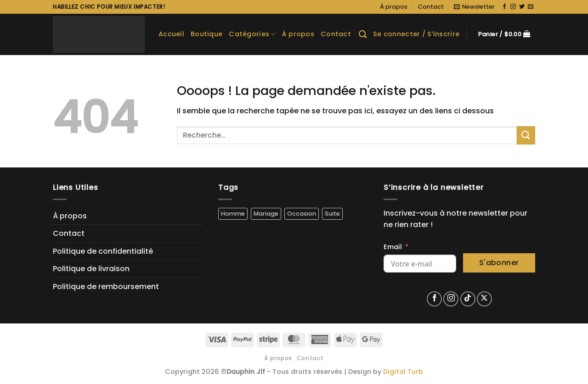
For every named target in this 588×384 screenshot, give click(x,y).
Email (393, 247)
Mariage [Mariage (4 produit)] (266, 214)
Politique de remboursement (106, 287)
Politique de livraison (91, 269)
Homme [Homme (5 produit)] (233, 214)
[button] (474, 7)
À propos (394, 7)
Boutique (206, 34)
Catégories (252, 34)
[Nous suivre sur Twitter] (522, 7)
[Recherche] (363, 35)
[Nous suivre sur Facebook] (504, 7)
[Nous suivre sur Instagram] (513, 7)
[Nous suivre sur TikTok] (468, 299)
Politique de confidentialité (103, 251)
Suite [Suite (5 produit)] (332, 214)
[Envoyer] (526, 135)
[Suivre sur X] (484, 299)
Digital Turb (403, 372)
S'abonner (499, 263)
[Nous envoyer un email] (531, 7)
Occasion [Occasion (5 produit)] (302, 214)
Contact (431, 7)
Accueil (171, 34)
